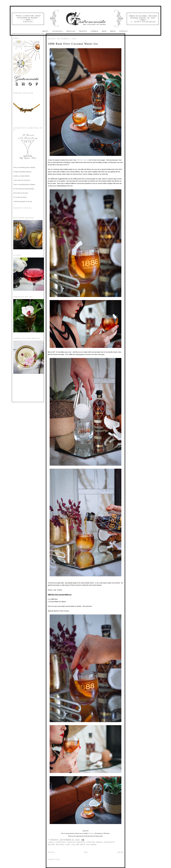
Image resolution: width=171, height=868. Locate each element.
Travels (83, 31)
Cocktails (58, 31)
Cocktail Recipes (76, 842)
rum (68, 845)
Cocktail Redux (95, 842)
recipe (51, 845)
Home (86, 852)
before (86, 160)
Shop (104, 31)
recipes (60, 845)
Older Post (120, 852)
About (46, 31)
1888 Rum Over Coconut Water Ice (73, 44)
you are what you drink (84, 845)
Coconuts (109, 842)
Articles (71, 31)
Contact (123, 31)
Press (113, 31)
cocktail (61, 842)
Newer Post (51, 852)
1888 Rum (80, 160)
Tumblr (94, 31)
